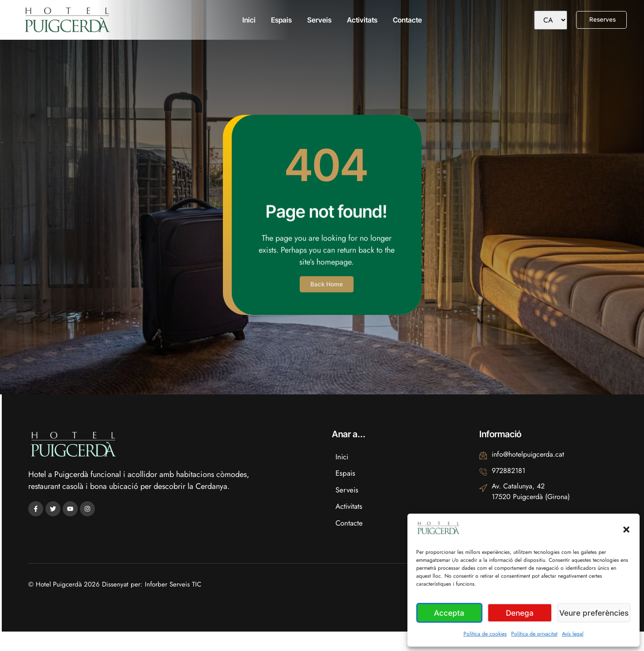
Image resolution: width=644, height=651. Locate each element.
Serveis (318, 20)
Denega (521, 613)
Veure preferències (595, 613)
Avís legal (573, 634)
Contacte (406, 20)
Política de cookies (485, 634)
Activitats (361, 20)
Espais (280, 20)
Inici (248, 20)
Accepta (450, 613)
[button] (626, 530)
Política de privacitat (534, 634)
